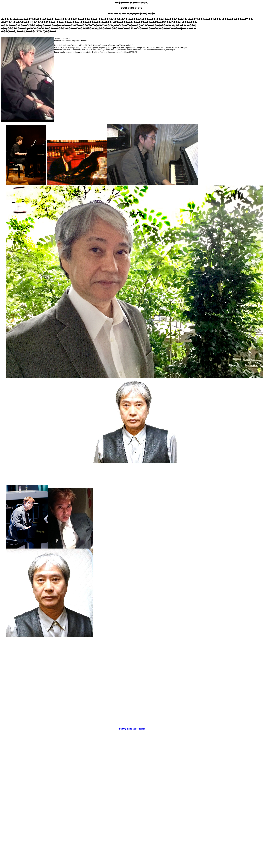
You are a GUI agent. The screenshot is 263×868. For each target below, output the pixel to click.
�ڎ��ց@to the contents (132, 729)
